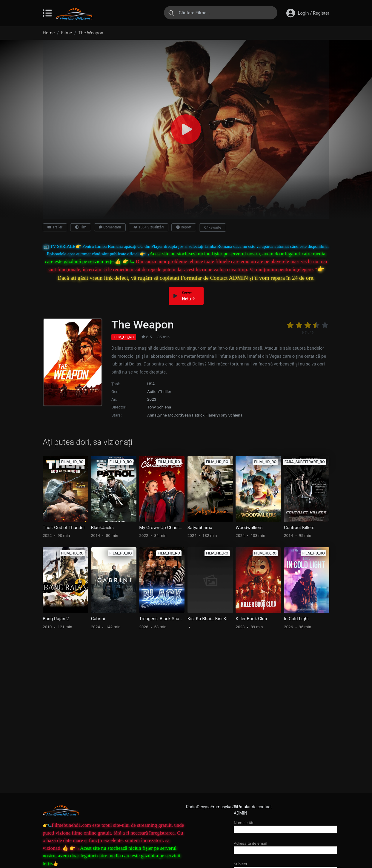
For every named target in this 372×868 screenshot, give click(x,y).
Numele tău (285, 826)
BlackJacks (102, 528)
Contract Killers (299, 528)
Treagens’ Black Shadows (162, 619)
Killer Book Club (251, 619)
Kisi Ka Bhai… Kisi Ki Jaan (210, 619)
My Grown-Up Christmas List (162, 528)
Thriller (165, 391)
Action (153, 391)
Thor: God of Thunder (64, 528)
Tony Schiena (159, 407)
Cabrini (98, 619)
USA (151, 384)
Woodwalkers (249, 528)
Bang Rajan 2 (56, 619)
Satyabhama (200, 528)
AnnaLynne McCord (165, 415)
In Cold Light (296, 619)
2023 (152, 399)
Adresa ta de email (285, 847)
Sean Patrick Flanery (200, 415)
